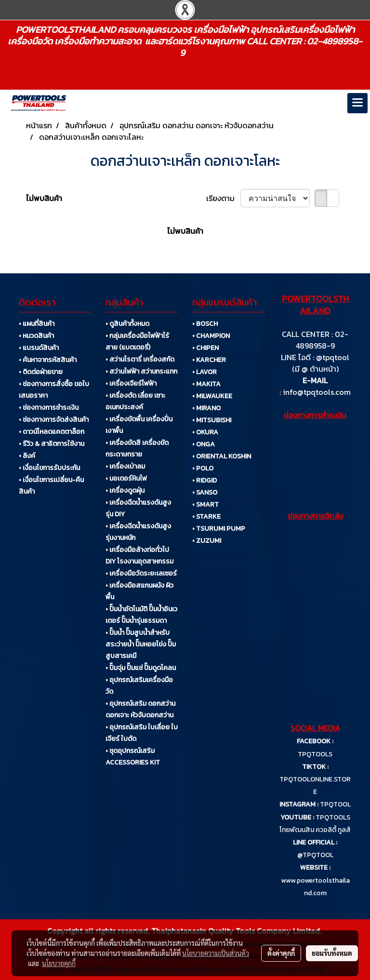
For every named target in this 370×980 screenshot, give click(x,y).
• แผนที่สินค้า (37, 324)
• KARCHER (209, 360)
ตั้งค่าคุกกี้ (281, 953)
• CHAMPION (211, 336)
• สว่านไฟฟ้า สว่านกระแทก (141, 371)
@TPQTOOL (315, 855)
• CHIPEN (205, 348)
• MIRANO (206, 408)
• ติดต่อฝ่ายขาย (41, 372)
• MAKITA (206, 384)
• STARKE (206, 517)
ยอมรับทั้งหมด (332, 953)
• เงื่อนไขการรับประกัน (49, 468)
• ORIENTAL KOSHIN (222, 456)
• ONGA (204, 444)
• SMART (205, 504)
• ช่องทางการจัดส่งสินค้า (54, 420)
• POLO (203, 468)
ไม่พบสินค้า (44, 198)
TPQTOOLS (315, 754)
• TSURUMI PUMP (219, 529)
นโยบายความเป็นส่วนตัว (216, 953)
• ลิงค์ (27, 456)
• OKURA (205, 432)
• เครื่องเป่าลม (125, 466)
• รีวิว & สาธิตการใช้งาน (52, 444)
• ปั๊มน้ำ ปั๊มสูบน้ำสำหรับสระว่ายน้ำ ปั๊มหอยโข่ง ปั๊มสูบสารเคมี (141, 644)
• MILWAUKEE (212, 396)
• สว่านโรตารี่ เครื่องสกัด (140, 359)
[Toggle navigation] (357, 103)
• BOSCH (205, 324)
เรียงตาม (223, 198)
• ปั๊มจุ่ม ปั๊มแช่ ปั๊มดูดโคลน (141, 668)
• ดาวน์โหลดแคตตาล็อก (52, 432)
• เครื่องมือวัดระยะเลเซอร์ (141, 573)
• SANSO (205, 492)
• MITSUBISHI (212, 420)
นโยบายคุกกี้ (59, 963)
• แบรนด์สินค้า (39, 348)
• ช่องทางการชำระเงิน (49, 408)
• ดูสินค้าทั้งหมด (127, 324)
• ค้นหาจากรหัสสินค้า (48, 360)
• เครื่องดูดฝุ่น (125, 490)
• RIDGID (205, 480)
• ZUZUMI (207, 541)
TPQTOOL (335, 804)
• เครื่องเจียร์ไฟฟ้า (131, 383)
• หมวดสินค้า (36, 336)
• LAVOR (205, 372)
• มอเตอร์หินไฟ (126, 478)
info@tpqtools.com (317, 392)
